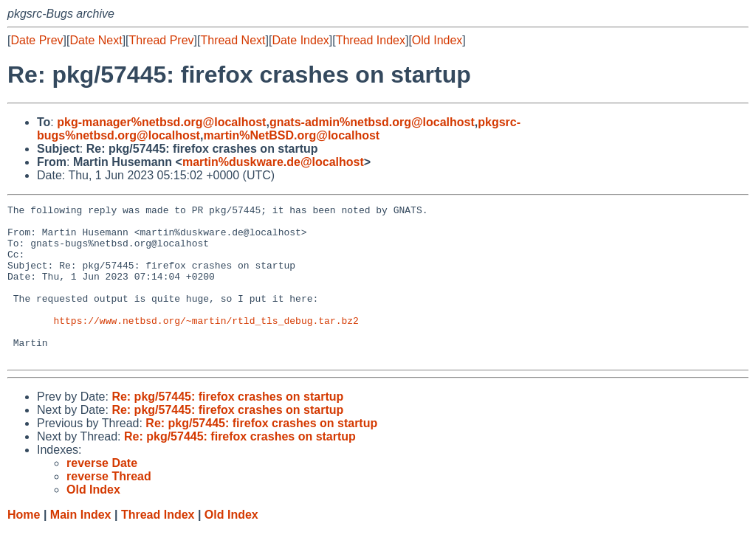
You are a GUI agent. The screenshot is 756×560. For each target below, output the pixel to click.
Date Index (300, 40)
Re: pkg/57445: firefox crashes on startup (227, 428)
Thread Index (371, 40)
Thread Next (233, 40)
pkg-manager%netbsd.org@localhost (161, 122)
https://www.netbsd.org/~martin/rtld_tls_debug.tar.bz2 (206, 345)
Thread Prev (162, 40)
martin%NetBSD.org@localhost (291, 135)
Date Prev (37, 40)
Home (24, 546)
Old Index (437, 40)
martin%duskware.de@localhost (273, 162)
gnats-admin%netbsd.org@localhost (372, 122)
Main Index (81, 546)
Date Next (96, 40)
